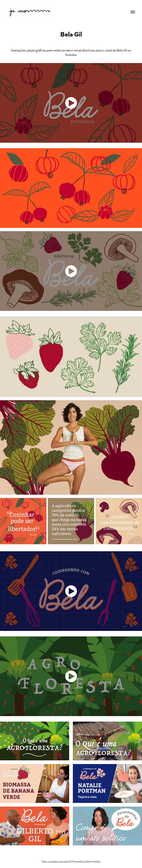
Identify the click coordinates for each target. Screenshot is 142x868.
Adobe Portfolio (93, 861)
